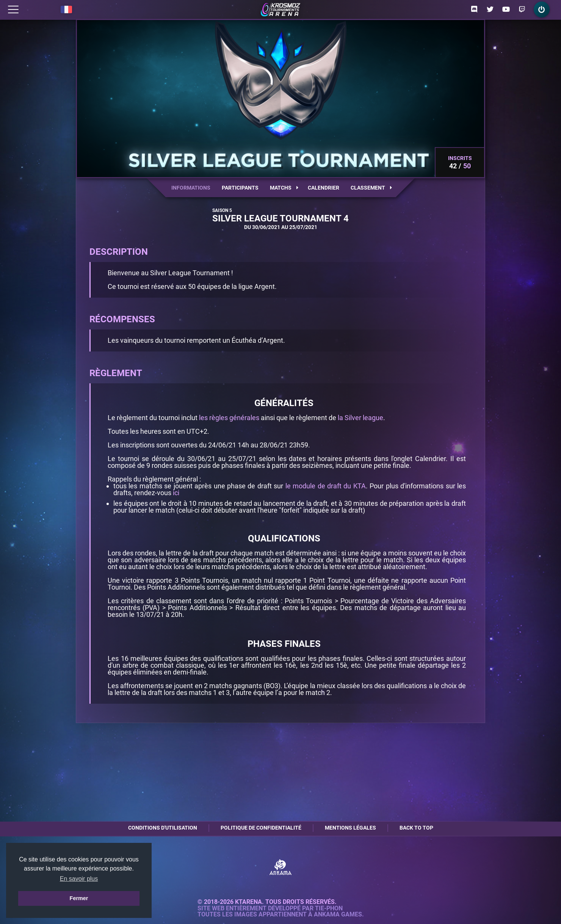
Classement (371, 188)
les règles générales (229, 418)
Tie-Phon (329, 908)
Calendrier (324, 188)
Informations (191, 188)
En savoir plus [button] (79, 879)
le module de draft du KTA (326, 486)
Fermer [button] (79, 898)
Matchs (284, 188)
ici (176, 493)
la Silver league (360, 418)
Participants (240, 188)
